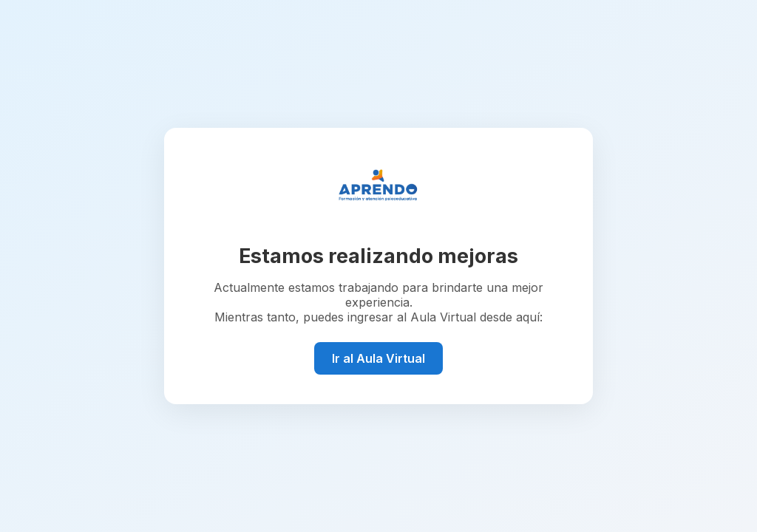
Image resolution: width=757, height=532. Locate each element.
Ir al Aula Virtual (378, 358)
